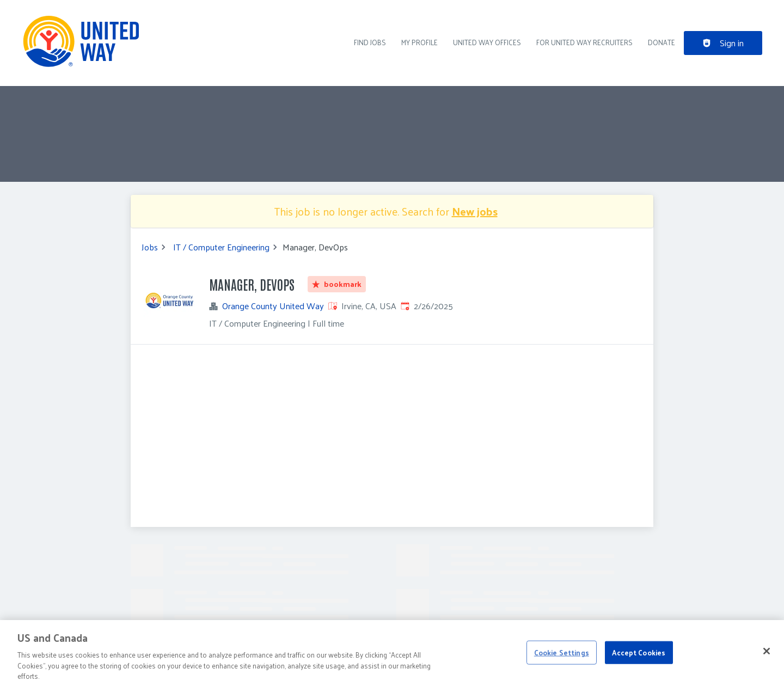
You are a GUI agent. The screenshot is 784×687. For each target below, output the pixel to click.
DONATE (661, 42)
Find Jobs (370, 42)
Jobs (150, 247)
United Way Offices (487, 42)
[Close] (767, 651)
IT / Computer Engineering (221, 247)
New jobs (475, 211)
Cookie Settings (562, 652)
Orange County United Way (273, 306)
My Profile (419, 42)
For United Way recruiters (584, 42)
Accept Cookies (639, 652)
